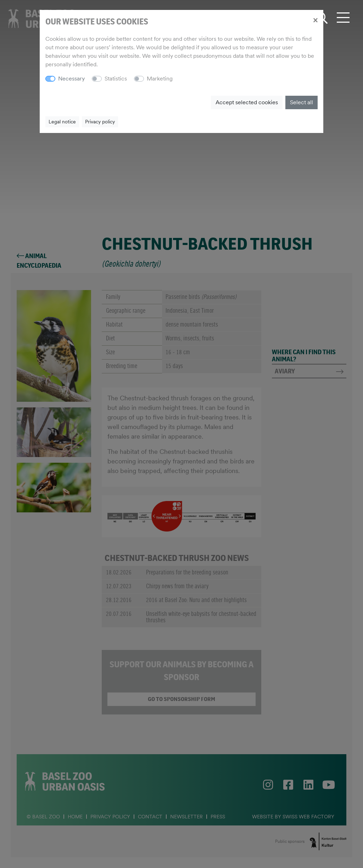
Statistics (116, 79)
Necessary (71, 79)
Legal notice (62, 122)
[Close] (315, 20)
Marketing (160, 79)
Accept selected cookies (247, 102)
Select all (301, 102)
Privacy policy (100, 122)
